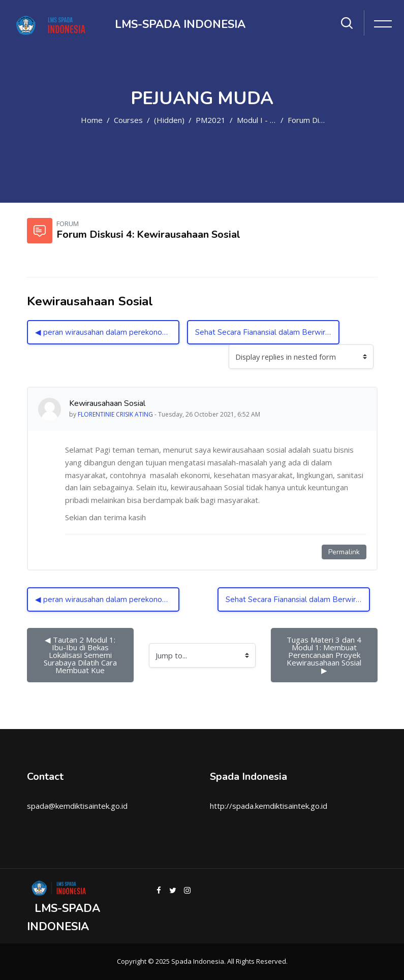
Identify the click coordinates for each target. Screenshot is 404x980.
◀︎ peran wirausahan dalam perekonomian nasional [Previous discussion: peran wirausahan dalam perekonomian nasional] (107, 332)
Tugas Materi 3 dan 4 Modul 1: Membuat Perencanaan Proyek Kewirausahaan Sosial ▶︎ (326, 655)
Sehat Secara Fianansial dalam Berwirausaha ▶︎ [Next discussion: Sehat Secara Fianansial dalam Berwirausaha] (267, 332)
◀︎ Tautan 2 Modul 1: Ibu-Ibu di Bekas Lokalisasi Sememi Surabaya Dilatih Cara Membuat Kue (81, 655)
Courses (128, 120)
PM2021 (211, 120)
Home (92, 120)
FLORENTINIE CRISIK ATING (115, 414)
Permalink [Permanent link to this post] (344, 552)
